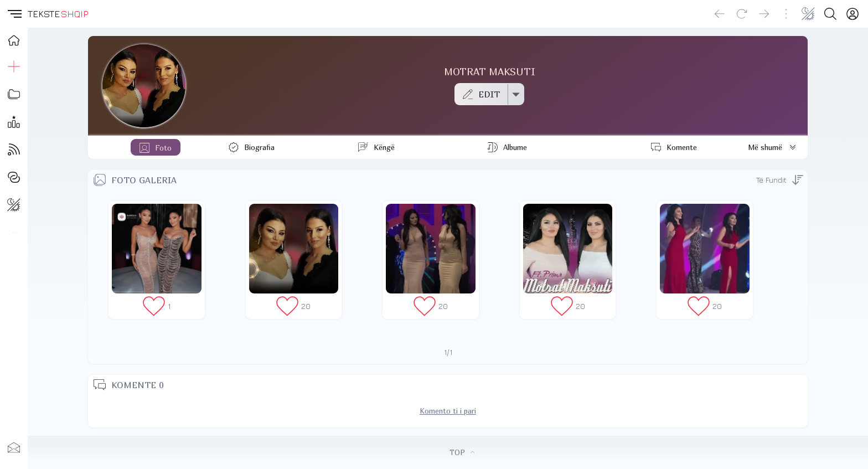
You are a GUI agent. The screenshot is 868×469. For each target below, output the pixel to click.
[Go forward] (764, 14)
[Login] (852, 14)
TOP (462, 452)
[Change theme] (808, 14)
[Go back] (720, 14)
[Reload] (742, 14)
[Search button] (830, 14)
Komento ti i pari (448, 411)
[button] (14, 14)
